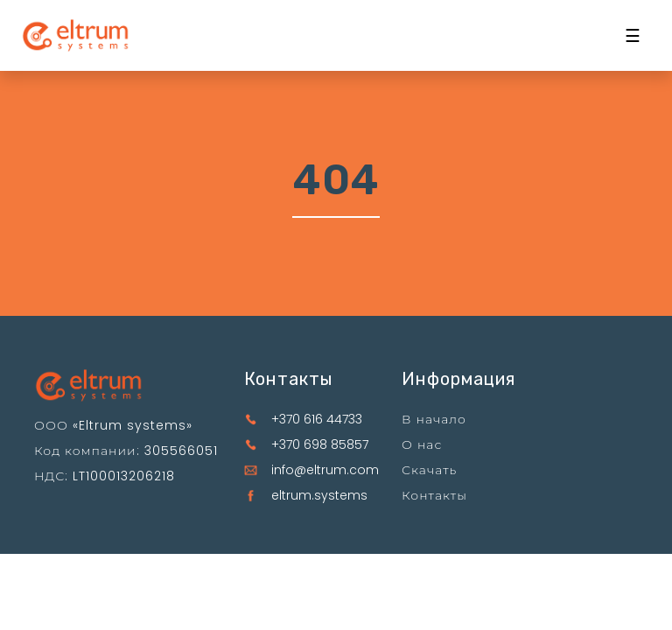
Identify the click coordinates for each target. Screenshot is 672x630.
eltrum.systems (319, 495)
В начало (434, 419)
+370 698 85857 (320, 444)
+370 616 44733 (317, 419)
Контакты (434, 495)
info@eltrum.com (325, 470)
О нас (422, 444)
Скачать (429, 470)
